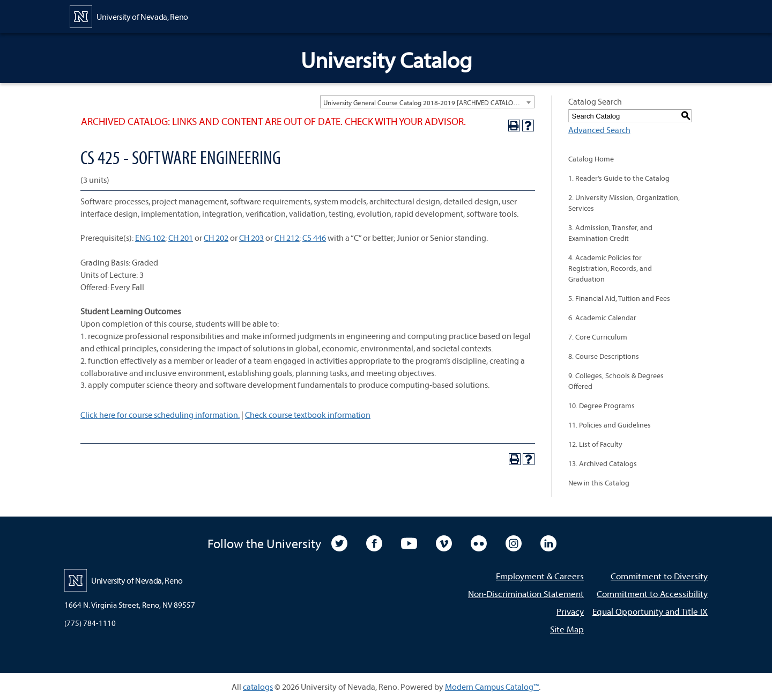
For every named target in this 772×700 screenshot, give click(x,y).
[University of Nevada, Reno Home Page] (129, 16)
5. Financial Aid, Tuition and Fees (619, 298)
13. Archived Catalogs (603, 463)
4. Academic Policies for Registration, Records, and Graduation (610, 268)
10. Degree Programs (602, 406)
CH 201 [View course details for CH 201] (181, 238)
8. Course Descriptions (604, 356)
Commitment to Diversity (659, 576)
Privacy (570, 611)
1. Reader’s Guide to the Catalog (619, 178)
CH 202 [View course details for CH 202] (216, 238)
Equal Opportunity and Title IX (650, 611)
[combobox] (427, 102)
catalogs (258, 687)
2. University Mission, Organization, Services (624, 203)
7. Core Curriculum (598, 337)
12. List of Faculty (595, 444)
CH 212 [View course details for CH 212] (287, 238)
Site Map (567, 629)
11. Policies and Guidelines (610, 425)
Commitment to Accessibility (652, 594)
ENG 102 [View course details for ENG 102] (150, 238)
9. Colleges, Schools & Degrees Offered (616, 381)
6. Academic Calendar (602, 318)
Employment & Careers (540, 576)
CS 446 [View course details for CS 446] (314, 238)
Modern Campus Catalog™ (492, 687)
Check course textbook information (308, 415)
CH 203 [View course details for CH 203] (251, 238)
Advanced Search (599, 130)
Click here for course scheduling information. (160, 415)
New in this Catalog (599, 483)
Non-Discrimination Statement (526, 594)
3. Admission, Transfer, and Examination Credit (610, 233)
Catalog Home (591, 159)
